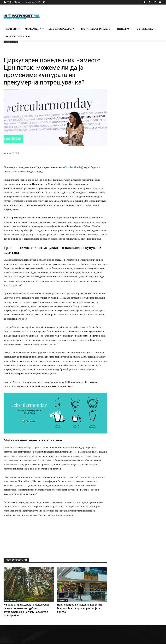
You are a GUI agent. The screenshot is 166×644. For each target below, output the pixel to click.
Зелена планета (18, 37)
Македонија (34, 29)
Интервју (125, 29)
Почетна (13, 29)
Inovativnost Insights (97, 29)
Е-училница (146, 29)
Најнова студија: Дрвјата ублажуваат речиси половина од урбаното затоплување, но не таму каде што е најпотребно (27, 608)
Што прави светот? (63, 29)
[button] (144, 2)
